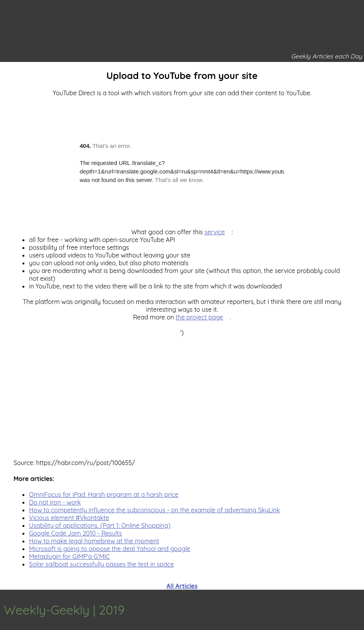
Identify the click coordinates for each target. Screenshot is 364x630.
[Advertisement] (182, 391)
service (215, 232)
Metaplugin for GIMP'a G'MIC (69, 556)
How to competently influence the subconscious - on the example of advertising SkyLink (155, 510)
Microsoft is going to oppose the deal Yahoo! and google (110, 549)
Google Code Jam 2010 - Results (75, 533)
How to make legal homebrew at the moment (94, 541)
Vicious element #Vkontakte (69, 518)
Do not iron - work (55, 502)
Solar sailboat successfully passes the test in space (102, 564)
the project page (199, 317)
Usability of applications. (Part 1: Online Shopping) (100, 525)
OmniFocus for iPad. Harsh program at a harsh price (104, 494)
